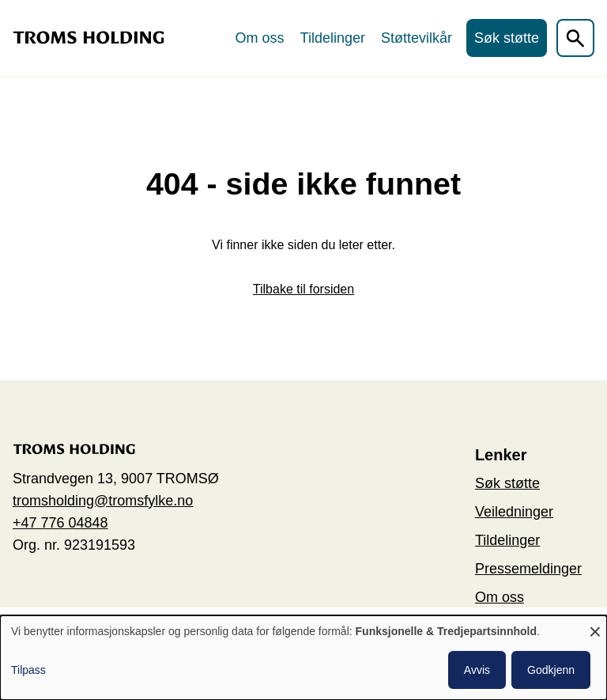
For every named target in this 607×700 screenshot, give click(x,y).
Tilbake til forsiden (303, 289)
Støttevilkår (417, 38)
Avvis (477, 670)
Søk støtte (507, 38)
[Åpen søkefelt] (575, 38)
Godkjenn (551, 670)
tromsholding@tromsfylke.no (103, 501)
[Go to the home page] (89, 38)
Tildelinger (333, 38)
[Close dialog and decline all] (595, 625)
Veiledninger (514, 512)
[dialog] (303, 658)
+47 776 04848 (60, 523)
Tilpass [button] (28, 670)
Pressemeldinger (528, 569)
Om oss (260, 38)
